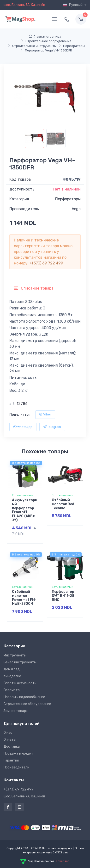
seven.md (63, 861)
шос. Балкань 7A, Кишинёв (24, 5)
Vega (76, 209)
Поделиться (20, 415)
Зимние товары (16, 711)
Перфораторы (68, 199)
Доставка (12, 747)
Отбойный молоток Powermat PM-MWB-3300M (24, 598)
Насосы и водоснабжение (24, 697)
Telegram (52, 427)
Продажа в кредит (18, 753)
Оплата (10, 740)
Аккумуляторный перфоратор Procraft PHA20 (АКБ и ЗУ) (25, 510)
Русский (73, 5)
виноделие (12, 676)
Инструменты (15, 655)
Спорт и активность (20, 683)
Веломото (12, 690)
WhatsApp (23, 427)
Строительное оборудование (27, 704)
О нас (8, 733)
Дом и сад (12, 669)
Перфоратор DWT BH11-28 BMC (63, 596)
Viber (45, 414)
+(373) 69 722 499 (46, 263)
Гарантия (11, 760)
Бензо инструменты (20, 662)
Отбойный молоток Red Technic (63, 504)
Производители (16, 767)
